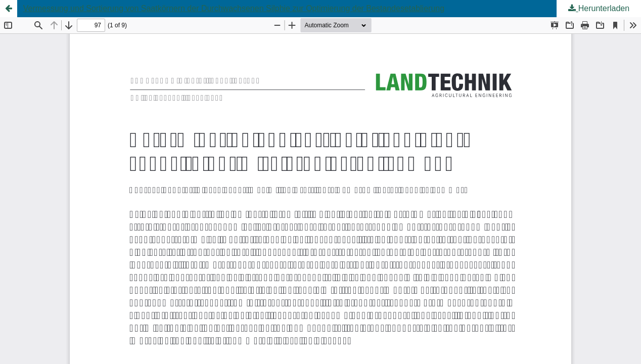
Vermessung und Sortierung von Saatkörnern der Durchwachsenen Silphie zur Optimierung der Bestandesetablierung (234, 8)
